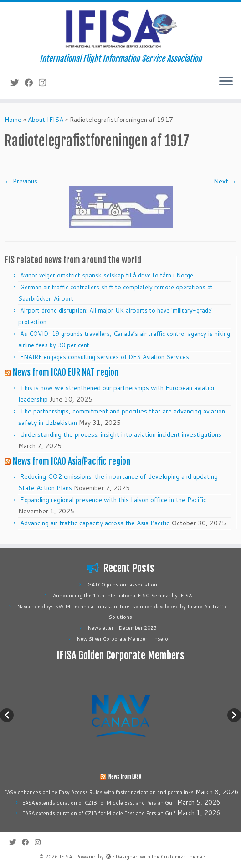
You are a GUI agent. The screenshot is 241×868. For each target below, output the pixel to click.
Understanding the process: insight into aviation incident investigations (121, 434)
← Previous (21, 181)
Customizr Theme (182, 857)
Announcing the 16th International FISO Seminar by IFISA (122, 596)
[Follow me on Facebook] (32, 83)
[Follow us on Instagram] (45, 83)
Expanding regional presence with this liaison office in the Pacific (113, 500)
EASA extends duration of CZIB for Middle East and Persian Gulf (99, 803)
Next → (225, 181)
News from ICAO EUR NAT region (66, 372)
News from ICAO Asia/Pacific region (72, 461)
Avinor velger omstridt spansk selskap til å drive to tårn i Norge (107, 275)
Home (13, 120)
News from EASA (125, 777)
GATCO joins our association (122, 585)
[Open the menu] (226, 82)
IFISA (66, 857)
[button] (7, 715)
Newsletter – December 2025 (122, 628)
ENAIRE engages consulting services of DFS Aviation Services (105, 357)
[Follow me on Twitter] (18, 83)
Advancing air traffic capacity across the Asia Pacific (95, 523)
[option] (120, 715)
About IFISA (46, 120)
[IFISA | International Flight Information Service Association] (120, 28)
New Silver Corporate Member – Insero (123, 639)
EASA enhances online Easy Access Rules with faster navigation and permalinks (99, 792)
